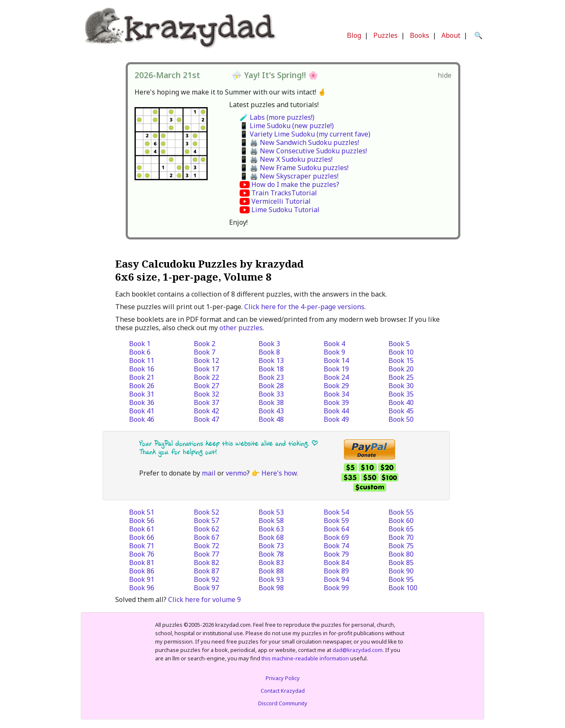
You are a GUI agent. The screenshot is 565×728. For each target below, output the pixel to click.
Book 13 (271, 360)
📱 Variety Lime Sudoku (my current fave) (305, 134)
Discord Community (283, 703)
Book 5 (399, 344)
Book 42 (206, 411)
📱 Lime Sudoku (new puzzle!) (287, 126)
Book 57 (206, 520)
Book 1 (140, 344)
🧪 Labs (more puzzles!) (277, 117)
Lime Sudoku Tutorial (285, 210)
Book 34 (336, 394)
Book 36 (142, 402)
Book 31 (142, 394)
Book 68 (271, 537)
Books (420, 35)
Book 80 (401, 554)
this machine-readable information (305, 658)
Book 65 (401, 529)
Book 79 (336, 554)
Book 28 (271, 386)
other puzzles (241, 328)
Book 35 (401, 394)
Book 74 (336, 546)
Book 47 (206, 419)
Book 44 (336, 411)
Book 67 (206, 537)
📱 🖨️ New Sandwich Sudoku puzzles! (299, 142)
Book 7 (205, 352)
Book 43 (271, 411)
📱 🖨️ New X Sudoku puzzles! (286, 159)
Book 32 (206, 394)
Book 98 (271, 588)
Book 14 (336, 360)
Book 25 (401, 377)
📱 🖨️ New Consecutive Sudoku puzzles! (303, 151)
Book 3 (269, 344)
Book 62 (206, 529)
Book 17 (206, 369)
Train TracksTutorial (284, 193)
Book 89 (336, 571)
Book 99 (336, 588)
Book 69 (336, 537)
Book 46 (142, 419)
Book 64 (336, 529)
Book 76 (142, 554)
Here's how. (280, 473)
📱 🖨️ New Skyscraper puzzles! (289, 176)
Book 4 (334, 344)
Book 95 (401, 579)
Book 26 (142, 386)
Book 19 (336, 369)
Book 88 (271, 571)
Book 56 (142, 520)
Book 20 (401, 369)
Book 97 (206, 588)
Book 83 (271, 562)
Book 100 (403, 588)
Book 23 (271, 377)
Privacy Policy (283, 678)
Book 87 (206, 571)
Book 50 (401, 419)
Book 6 (140, 352)
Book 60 (401, 520)
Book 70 (401, 537)
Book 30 (401, 386)
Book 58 (271, 520)
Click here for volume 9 (205, 599)
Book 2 (205, 344)
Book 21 (142, 377)
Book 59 (336, 520)
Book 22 (206, 377)
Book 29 (336, 386)
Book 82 (206, 562)
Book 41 (142, 411)
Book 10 (401, 352)
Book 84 (336, 562)
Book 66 (142, 537)
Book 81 (142, 562)
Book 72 (206, 546)
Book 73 (271, 546)
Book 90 (401, 571)
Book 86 (142, 571)
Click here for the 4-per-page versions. (305, 307)
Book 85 (401, 562)
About (451, 35)
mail (209, 473)
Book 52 (206, 512)
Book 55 (401, 512)
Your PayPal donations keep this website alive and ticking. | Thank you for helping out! (228, 448)
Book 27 (206, 386)
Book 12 (206, 360)
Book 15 (401, 360)
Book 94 (336, 579)
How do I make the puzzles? (295, 184)
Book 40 (401, 402)
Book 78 (271, 554)
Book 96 (142, 588)
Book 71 (142, 546)
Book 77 (206, 554)
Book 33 (271, 394)
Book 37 (206, 402)
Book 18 (271, 369)
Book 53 (271, 512)
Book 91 (142, 579)
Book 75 (401, 546)
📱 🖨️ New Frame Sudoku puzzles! (294, 168)
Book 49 (336, 419)
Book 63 (271, 529)
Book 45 (401, 411)
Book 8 (269, 352)
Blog (354, 35)
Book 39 (336, 402)
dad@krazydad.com (358, 650)
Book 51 (142, 512)
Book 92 (206, 579)
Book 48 (271, 419)
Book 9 (334, 352)
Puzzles (385, 35)
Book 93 (271, 579)
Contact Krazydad (283, 691)
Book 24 (336, 377)
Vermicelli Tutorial (281, 201)
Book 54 (336, 512)
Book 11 (142, 360)
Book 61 (142, 529)
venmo (236, 473)
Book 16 (142, 369)
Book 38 (271, 402)
